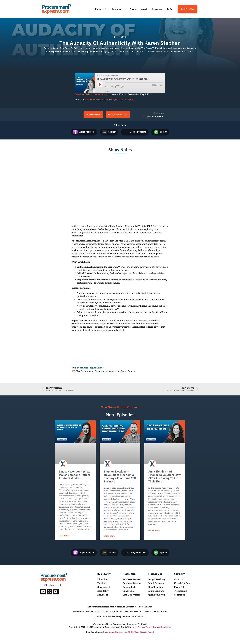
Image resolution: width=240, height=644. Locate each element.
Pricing (133, 9)
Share (107, 92)
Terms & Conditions (162, 627)
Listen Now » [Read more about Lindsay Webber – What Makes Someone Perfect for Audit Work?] (65, 535)
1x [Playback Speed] (118, 87)
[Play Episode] (100, 84)
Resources (157, 9)
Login (170, 9)
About (144, 9)
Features (118, 9)
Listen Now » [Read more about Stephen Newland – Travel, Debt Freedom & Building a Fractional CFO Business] (109, 536)
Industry (101, 9)
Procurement (87, 371)
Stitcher (105, 99)
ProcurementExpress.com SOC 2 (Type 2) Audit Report (129, 632)
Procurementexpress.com (107, 371)
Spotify (131, 99)
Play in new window (99, 94)
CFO (78, 371)
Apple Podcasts (93, 99)
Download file (81, 94)
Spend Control (128, 371)
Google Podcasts (118, 99)
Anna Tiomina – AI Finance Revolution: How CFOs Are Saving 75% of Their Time (164, 476)
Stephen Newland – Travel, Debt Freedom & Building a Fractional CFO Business (120, 476)
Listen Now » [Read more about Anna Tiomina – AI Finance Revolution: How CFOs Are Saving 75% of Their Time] (154, 530)
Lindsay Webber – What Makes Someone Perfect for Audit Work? (75, 475)
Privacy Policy (145, 627)
